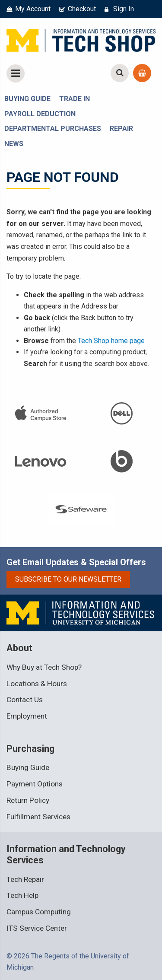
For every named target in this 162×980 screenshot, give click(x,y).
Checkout (82, 9)
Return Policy (28, 800)
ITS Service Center (37, 928)
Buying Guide (28, 767)
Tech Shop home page (111, 341)
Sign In (124, 9)
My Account (33, 9)
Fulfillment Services (38, 817)
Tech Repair (25, 879)
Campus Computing (39, 912)
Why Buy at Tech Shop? (44, 667)
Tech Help (22, 895)
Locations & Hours (37, 684)
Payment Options (35, 784)
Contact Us (25, 700)
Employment (27, 716)
